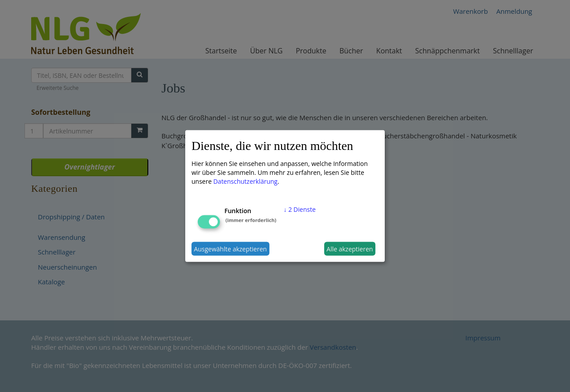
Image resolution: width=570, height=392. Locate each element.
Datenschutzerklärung (245, 181)
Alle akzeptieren (350, 249)
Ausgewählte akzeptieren (231, 249)
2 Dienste (300, 209)
